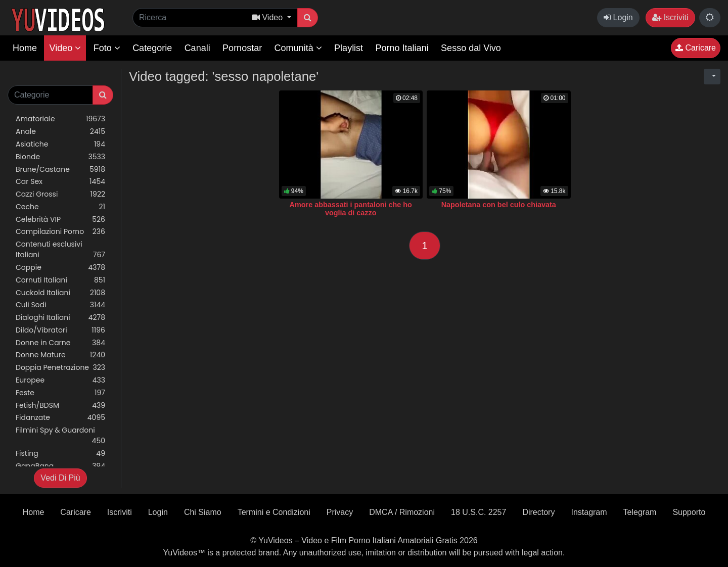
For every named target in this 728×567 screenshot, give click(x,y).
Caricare (696, 48)
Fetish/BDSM (60, 406)
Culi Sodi (60, 305)
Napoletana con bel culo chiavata (499, 205)
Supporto (689, 512)
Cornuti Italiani (60, 280)
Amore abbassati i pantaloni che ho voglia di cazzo (351, 209)
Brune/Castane (60, 170)
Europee (60, 380)
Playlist (349, 48)
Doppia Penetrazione (60, 368)
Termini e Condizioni (274, 512)
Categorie (152, 48)
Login (618, 17)
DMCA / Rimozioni (402, 512)
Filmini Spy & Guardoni (60, 436)
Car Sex (60, 182)
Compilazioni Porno (60, 232)
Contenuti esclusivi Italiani (60, 250)
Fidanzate (60, 418)
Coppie (60, 268)
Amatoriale (60, 119)
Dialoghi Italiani (60, 318)
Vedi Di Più (60, 478)
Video (65, 48)
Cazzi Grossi (60, 194)
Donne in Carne (60, 343)
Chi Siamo (203, 512)
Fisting (60, 454)
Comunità (298, 48)
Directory (538, 512)
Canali (197, 48)
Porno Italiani (402, 48)
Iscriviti (670, 17)
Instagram (589, 512)
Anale (60, 132)
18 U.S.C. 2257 (479, 512)
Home (25, 48)
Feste (60, 393)
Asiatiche (60, 144)
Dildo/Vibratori (60, 330)
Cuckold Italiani (60, 293)
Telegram (640, 512)
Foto (107, 48)
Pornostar (242, 48)
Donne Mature (60, 355)
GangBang (60, 466)
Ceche (60, 207)
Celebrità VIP (60, 220)
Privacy (340, 512)
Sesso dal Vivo (471, 48)
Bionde (60, 157)
